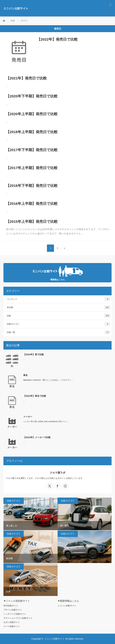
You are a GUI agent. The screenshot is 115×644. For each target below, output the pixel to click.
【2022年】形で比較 (34, 354)
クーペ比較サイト (12, 626)
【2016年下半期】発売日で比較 (32, 186)
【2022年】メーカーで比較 (37, 437)
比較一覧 (59, 332)
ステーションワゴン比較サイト (18, 618)
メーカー (28, 417)
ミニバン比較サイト (16, 8)
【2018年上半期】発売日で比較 (32, 132)
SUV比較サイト (11, 606)
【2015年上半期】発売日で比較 (32, 221)
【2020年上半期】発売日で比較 (32, 114)
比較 (59, 316)
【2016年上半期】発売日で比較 (32, 204)
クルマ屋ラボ (58, 473)
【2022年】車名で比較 (35, 396)
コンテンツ (59, 299)
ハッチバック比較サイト (15, 614)
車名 (25, 375)
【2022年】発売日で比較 (57, 39)
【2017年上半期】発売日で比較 (32, 168)
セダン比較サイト (12, 622)
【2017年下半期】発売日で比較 (32, 150)
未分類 (59, 307)
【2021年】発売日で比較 (26, 78)
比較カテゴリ (59, 324)
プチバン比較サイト (13, 610)
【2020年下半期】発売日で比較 (32, 96)
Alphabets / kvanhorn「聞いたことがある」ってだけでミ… (48, 380)
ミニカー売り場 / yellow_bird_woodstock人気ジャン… (46, 421)
